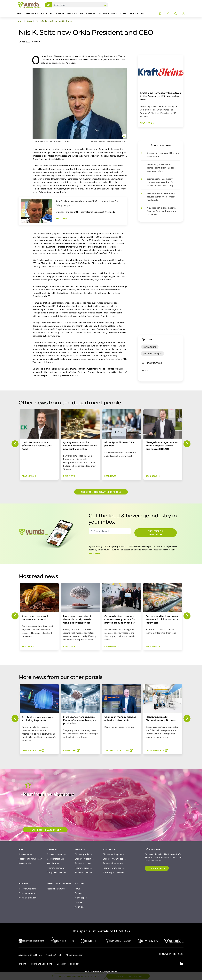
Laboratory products (85, 859)
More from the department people (101, 492)
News (77, 889)
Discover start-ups (55, 859)
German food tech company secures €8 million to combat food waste (161, 197)
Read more (97, 553)
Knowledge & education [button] (112, 13)
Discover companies (56, 854)
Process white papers (113, 863)
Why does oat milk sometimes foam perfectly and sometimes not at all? (162, 211)
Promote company (56, 868)
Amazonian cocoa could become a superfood (163, 155)
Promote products (84, 868)
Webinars (79, 902)
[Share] (168, 14)
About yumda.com (75, 955)
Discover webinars (27, 889)
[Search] (105, 5)
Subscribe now (157, 868)
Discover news (25, 854)
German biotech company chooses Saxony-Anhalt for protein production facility (160, 182)
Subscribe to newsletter (156, 533)
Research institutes (56, 889)
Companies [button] (32, 13)
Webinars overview (27, 898)
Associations (53, 863)
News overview (26, 863)
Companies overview (56, 872)
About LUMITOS (54, 955)
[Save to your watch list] (160, 14)
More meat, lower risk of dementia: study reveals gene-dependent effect (162, 168)
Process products (83, 863)
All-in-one (80, 907)
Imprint (22, 964)
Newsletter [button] (137, 13)
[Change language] (176, 14)
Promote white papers (114, 868)
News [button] (20, 13)
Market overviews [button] (66, 13)
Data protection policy (68, 964)
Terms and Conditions (42, 964)
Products (79, 893)
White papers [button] (88, 13)
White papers (81, 898)
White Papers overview (113, 872)
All (48, 5)
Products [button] (47, 13)
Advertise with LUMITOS (30, 955)
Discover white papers (113, 854)
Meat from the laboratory (45, 830)
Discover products (83, 854)
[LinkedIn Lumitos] (182, 964)
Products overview (83, 872)
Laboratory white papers (115, 859)
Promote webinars (27, 893)
